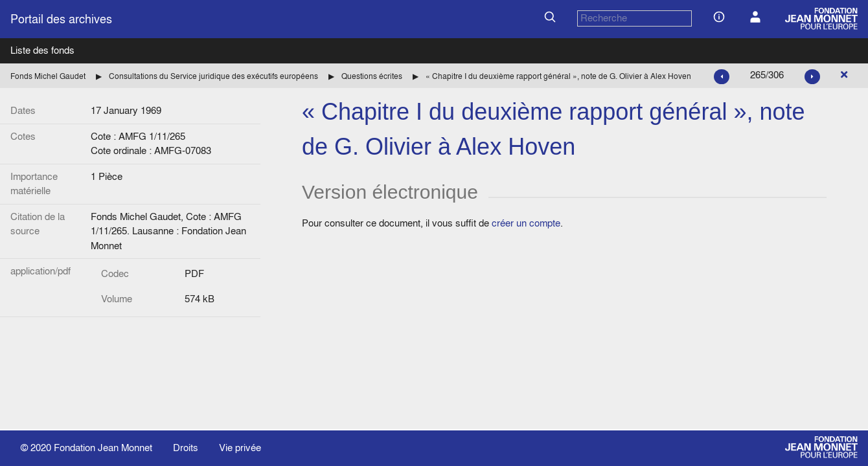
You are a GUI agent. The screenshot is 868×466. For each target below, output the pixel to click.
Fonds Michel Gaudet (48, 76)
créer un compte (526, 223)
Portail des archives (61, 19)
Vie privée (240, 448)
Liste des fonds (42, 50)
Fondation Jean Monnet (103, 448)
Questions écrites (372, 76)
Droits (186, 448)
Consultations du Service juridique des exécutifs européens (213, 76)
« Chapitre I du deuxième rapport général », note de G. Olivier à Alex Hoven (558, 76)
